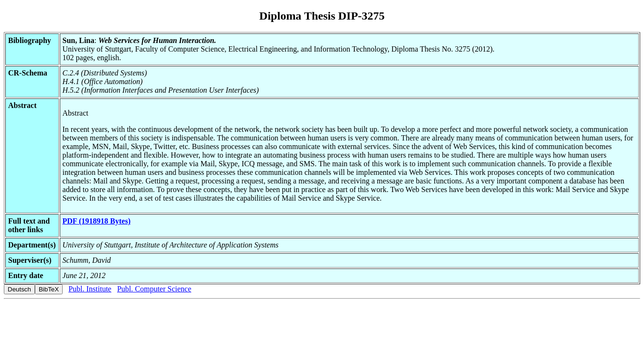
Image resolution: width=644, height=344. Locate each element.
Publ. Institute (90, 289)
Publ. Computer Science (154, 289)
